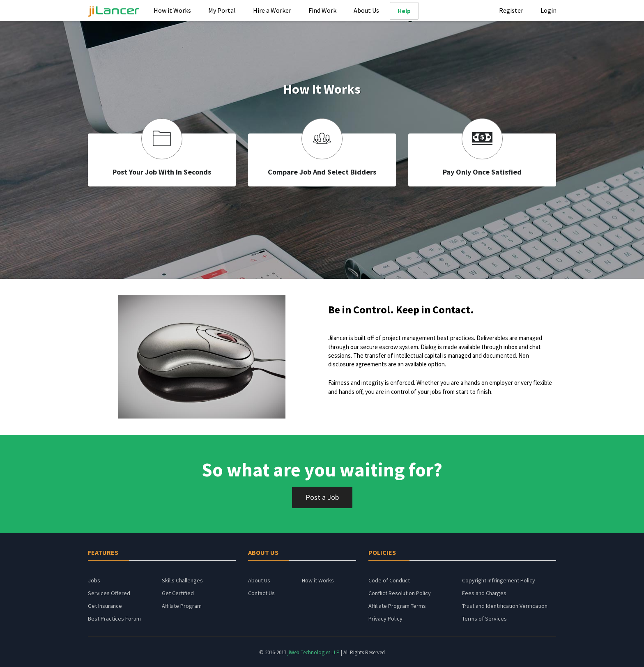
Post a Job (322, 497)
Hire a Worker (272, 10)
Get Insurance (105, 606)
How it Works (172, 10)
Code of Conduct (389, 580)
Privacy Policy (385, 619)
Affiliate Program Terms (397, 606)
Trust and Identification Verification (505, 606)
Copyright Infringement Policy (499, 580)
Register (511, 10)
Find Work (322, 10)
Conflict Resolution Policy (400, 593)
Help (404, 11)
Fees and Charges (484, 593)
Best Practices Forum (114, 619)
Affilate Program (182, 606)
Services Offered (109, 593)
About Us (366, 10)
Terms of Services (484, 619)
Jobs (94, 580)
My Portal (222, 10)
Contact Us (261, 593)
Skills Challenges (182, 580)
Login (549, 10)
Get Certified (178, 593)
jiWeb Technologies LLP (314, 652)
